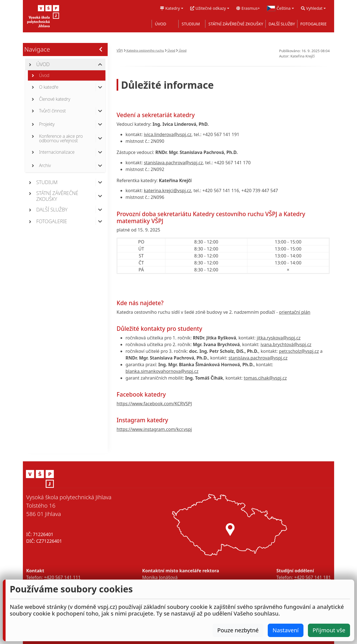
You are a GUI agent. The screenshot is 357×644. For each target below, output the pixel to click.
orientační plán (295, 312)
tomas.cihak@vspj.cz (265, 378)
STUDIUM (191, 24)
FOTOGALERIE (313, 24)
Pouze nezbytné (238, 630)
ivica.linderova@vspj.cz (168, 134)
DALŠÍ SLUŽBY (282, 24)
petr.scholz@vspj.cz (299, 351)
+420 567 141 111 (62, 577)
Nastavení (285, 630)
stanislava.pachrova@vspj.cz (173, 163)
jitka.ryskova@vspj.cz (279, 338)
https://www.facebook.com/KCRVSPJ (154, 404)
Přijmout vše (329, 630)
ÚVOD (161, 24)
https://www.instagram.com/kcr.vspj (154, 429)
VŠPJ (120, 50)
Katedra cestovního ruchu (144, 50)
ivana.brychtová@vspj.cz (286, 344)
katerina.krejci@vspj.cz (168, 190)
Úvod (170, 50)
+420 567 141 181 (313, 577)
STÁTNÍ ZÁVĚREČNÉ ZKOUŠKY (236, 24)
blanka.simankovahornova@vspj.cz (162, 371)
